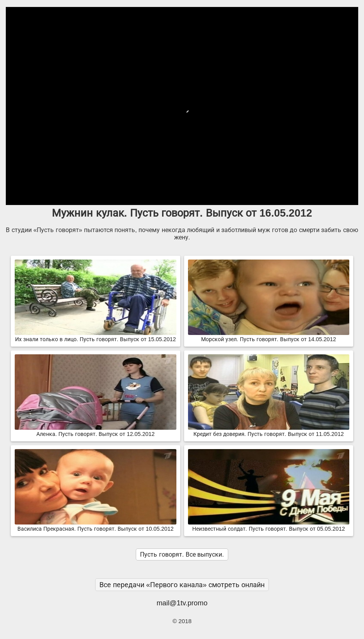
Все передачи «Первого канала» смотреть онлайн (182, 585)
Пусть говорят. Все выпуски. (182, 554)
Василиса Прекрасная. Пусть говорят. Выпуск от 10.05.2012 (95, 526)
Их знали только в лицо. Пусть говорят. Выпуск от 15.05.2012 (95, 336)
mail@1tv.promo (182, 603)
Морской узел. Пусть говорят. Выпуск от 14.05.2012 (269, 336)
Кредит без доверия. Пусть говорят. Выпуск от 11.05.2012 (269, 431)
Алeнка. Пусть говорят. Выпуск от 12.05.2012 (95, 431)
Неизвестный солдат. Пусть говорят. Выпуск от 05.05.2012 (269, 526)
